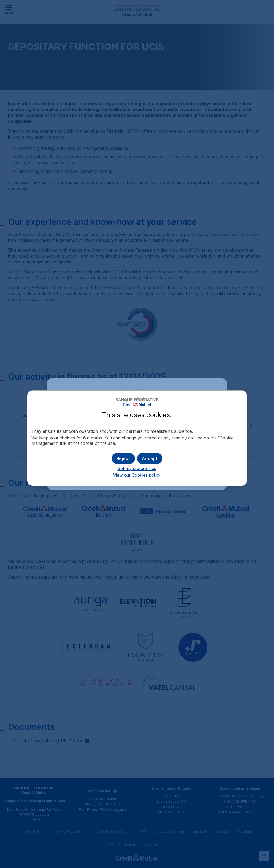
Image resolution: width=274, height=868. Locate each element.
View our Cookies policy (137, 475)
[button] (150, 458)
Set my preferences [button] (137, 468)
